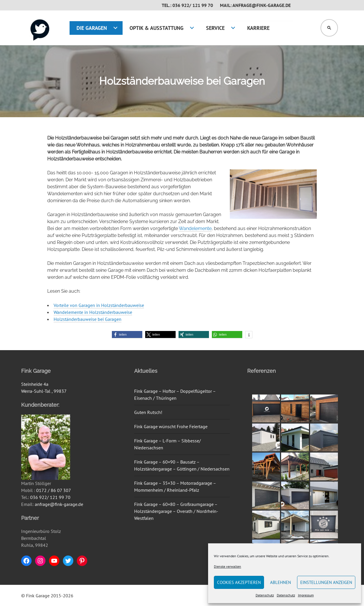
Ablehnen (281, 582)
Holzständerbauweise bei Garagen (88, 319)
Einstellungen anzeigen (326, 582)
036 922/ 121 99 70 (50, 497)
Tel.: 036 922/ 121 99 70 (187, 5)
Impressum (306, 595)
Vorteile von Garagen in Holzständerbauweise (99, 305)
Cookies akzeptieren (239, 582)
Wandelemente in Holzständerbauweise (93, 312)
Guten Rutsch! (148, 412)
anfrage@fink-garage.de (59, 504)
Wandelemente (195, 228)
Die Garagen (92, 28)
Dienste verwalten (227, 566)
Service (215, 28)
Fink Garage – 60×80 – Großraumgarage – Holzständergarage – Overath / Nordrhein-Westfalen (176, 511)
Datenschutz (265, 595)
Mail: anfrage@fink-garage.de (255, 5)
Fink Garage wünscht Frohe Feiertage (171, 426)
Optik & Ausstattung (156, 28)
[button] (127, 335)
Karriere (258, 28)
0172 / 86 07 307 (54, 490)
